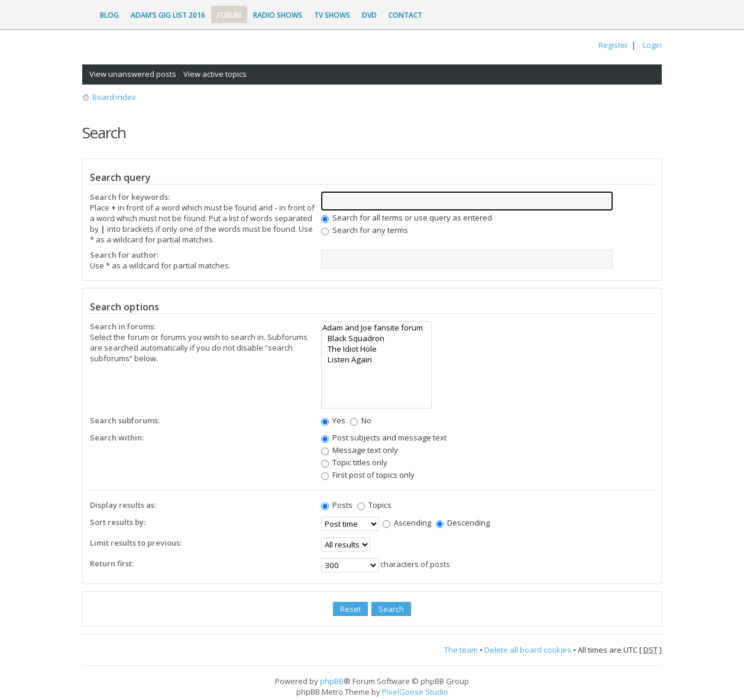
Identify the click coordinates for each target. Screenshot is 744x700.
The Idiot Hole (376, 349)
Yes (333, 420)
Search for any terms (365, 230)
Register (613, 45)
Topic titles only (354, 462)
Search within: (117, 437)
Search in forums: (123, 326)
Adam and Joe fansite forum (376, 328)
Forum (229, 15)
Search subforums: (125, 420)
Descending (463, 523)
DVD (369, 15)
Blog (109, 15)
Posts (337, 505)
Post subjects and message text (384, 437)
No (361, 420)
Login (652, 45)
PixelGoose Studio (415, 692)
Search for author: (124, 255)
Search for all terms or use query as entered (407, 218)
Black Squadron (376, 338)
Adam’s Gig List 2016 (168, 15)
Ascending (407, 523)
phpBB (332, 681)
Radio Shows (278, 15)
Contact (405, 15)
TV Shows (332, 15)
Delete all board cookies (528, 650)
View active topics (215, 74)
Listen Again (376, 359)
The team (461, 650)
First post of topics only (368, 475)
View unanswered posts (133, 74)
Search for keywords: (130, 197)
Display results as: (123, 505)
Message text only (360, 450)
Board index (114, 97)
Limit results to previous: (136, 543)
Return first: (112, 563)
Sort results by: (118, 522)
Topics (374, 505)
